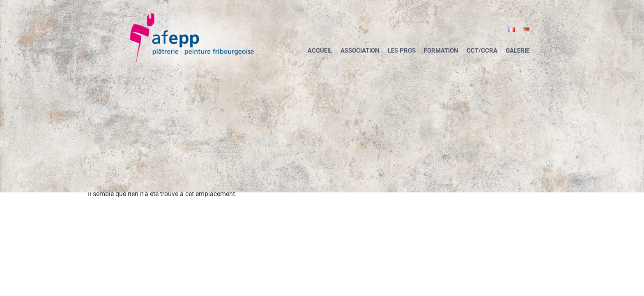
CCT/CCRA (482, 51)
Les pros (402, 51)
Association (360, 51)
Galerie (517, 51)
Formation (441, 51)
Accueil (320, 51)
